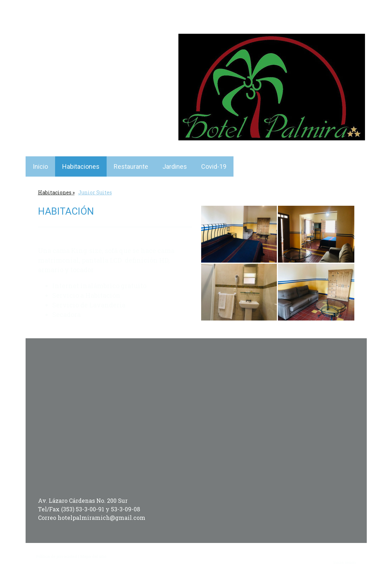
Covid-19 (214, 166)
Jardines (175, 166)
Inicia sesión (345, 562)
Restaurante (131, 166)
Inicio (40, 166)
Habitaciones (81, 166)
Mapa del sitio (93, 556)
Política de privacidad (57, 556)
